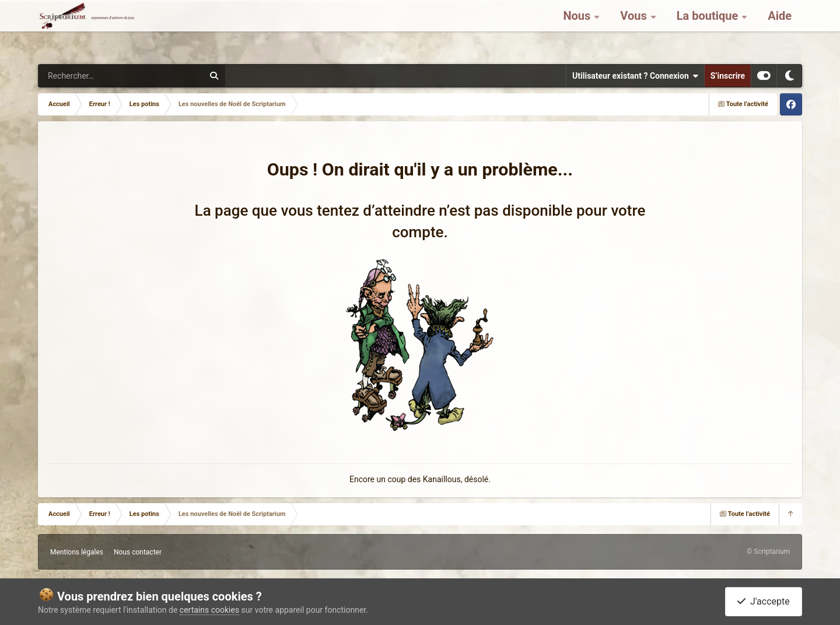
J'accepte (764, 601)
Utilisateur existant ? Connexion (635, 76)
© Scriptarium (768, 552)
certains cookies (209, 610)
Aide (780, 29)
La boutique (709, 29)
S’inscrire (728, 76)
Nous (578, 29)
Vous (635, 29)
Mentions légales (77, 552)
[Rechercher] (89, 76)
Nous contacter (138, 552)
